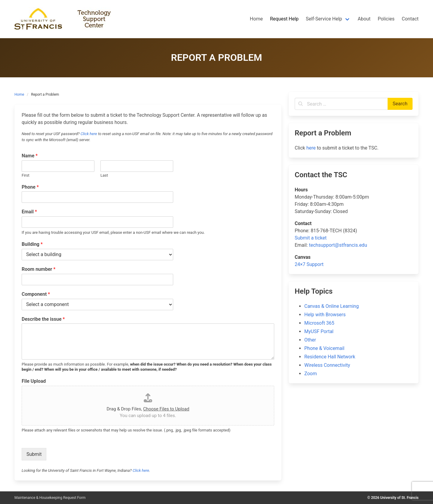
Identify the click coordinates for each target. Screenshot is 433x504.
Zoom (311, 374)
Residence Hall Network (330, 357)
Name (30, 156)
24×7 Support (309, 264)
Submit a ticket (311, 238)
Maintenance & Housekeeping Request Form (50, 498)
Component (36, 294)
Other (310, 340)
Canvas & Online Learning (332, 306)
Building (32, 244)
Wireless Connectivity (327, 365)
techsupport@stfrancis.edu (338, 245)
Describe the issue (43, 319)
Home (19, 94)
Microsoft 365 (319, 323)
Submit (34, 454)
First (26, 175)
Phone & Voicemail (324, 348)
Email (29, 212)
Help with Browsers (325, 315)
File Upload (34, 381)
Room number (38, 269)
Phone (30, 187)
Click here (89, 134)
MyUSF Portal (319, 331)
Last (104, 175)
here (311, 148)
